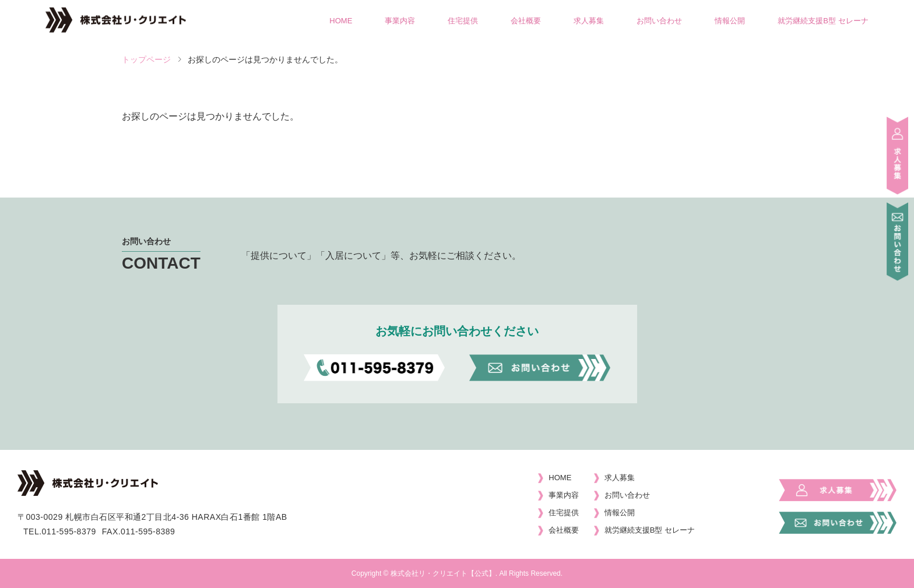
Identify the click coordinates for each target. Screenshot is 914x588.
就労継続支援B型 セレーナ (823, 21)
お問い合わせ (659, 21)
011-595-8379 (69, 531)
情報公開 (730, 21)
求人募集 (589, 21)
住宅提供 (463, 21)
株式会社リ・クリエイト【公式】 (443, 573)
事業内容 (400, 21)
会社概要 (526, 21)
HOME (341, 21)
